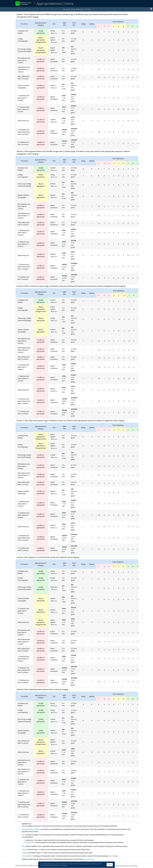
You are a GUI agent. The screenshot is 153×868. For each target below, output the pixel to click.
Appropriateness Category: (31, 829)
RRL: (24, 846)
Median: (24, 853)
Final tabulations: (27, 856)
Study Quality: (30, 842)
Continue (110, 865)
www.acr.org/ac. (89, 859)
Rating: (24, 849)
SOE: (23, 835)
